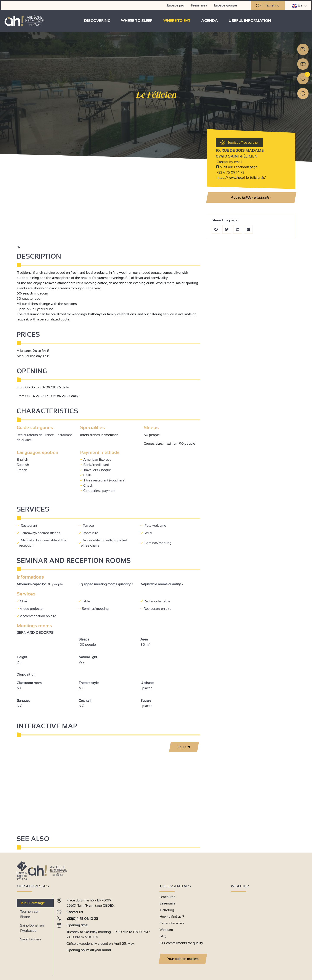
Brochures (167, 897)
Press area (200, 5)
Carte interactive (172, 923)
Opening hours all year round (89, 950)
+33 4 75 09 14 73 (230, 172)
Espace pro (176, 5)
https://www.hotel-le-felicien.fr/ (241, 177)
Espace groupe (226, 5)
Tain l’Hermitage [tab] (32, 903)
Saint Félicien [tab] (31, 939)
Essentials (167, 903)
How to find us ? (172, 916)
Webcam (166, 929)
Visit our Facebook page (237, 167)
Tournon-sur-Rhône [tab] (30, 914)
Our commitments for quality (181, 943)
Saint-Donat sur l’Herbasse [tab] (32, 928)
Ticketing (268, 5)
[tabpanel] (105, 933)
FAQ (163, 936)
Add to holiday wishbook (251, 197)
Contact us (75, 912)
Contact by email (229, 162)
